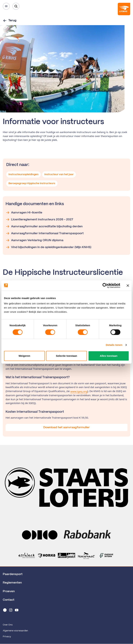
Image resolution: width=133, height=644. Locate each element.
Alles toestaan (109, 356)
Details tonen (114, 345)
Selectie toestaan (67, 356)
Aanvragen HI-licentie (24, 213)
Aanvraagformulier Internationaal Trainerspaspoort (45, 233)
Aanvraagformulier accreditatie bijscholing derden (44, 226)
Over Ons (8, 625)
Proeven (9, 591)
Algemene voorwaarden (15, 631)
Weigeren (24, 356)
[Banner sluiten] (128, 286)
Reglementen (12, 583)
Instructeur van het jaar (59, 174)
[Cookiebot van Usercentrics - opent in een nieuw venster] (105, 286)
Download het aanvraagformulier (66, 427)
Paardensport (13, 574)
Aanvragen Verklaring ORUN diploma (34, 240)
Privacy (7, 637)
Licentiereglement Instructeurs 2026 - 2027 (39, 220)
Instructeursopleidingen (23, 174)
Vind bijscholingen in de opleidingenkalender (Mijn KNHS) (48, 247)
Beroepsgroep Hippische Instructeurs (32, 183)
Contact (9, 600)
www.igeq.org (79, 391)
